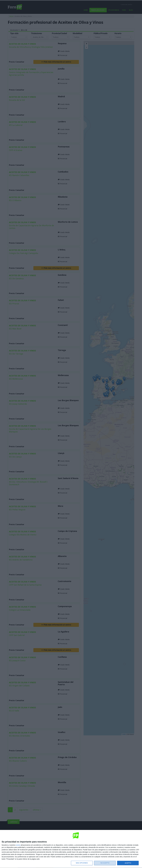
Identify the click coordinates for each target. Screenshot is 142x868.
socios (18, 845)
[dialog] (71, 849)
